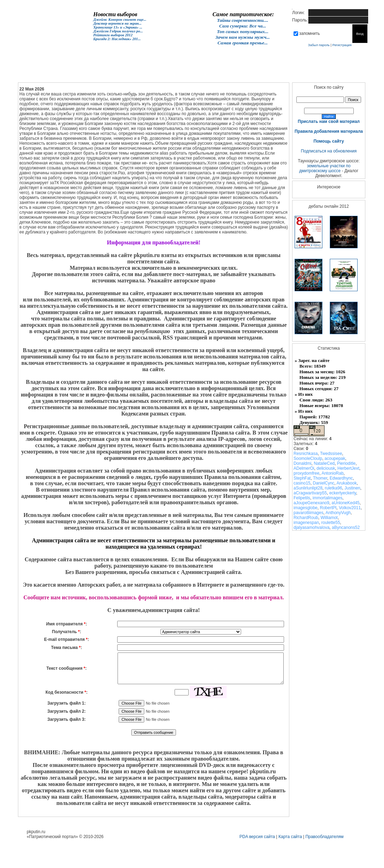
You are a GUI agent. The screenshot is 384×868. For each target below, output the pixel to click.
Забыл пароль (319, 45)
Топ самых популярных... (243, 32)
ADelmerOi (304, 468)
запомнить (310, 33)
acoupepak (335, 458)
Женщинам (170, 72)
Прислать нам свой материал (329, 121)
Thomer (320, 478)
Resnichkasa (306, 454)
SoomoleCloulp (308, 458)
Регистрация (342, 45)
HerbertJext (348, 468)
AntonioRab (332, 473)
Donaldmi (303, 463)
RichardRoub (306, 518)
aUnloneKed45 (345, 503)
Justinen (352, 488)
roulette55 (331, 523)
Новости (79, 72)
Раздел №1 (200, 72)
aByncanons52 (346, 527)
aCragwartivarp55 (310, 493)
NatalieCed (324, 463)
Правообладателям (325, 837)
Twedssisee (331, 454)
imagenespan (306, 523)
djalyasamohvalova (311, 527)
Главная (49, 72)
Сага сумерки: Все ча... (243, 26)
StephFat (302, 478)
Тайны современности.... (243, 20)
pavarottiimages (309, 513)
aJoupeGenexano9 (311, 503)
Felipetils (302, 498)
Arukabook (347, 483)
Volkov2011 (350, 508)
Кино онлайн (140, 72)
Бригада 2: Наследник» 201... (117, 39)
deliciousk (326, 468)
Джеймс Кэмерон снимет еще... (120, 20)
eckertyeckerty (342, 493)
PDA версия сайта (257, 837)
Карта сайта (290, 837)
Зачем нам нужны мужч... (243, 37)
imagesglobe (306, 508)
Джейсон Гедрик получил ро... (118, 31)
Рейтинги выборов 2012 (113, 35)
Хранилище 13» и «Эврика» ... (118, 27)
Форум (109, 72)
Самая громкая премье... (243, 43)
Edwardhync (341, 478)
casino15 (302, 483)
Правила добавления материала (329, 131)
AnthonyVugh (338, 513)
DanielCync (324, 483)
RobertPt (328, 508)
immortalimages (328, 498)
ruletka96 (333, 488)
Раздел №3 (261, 72)
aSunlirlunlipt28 (308, 488)
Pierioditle (346, 463)
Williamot (329, 518)
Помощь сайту (329, 141)
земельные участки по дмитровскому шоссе (325, 168)
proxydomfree (306, 473)
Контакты (291, 72)
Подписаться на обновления (329, 151)
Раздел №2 (231, 72)
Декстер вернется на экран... (117, 23)
